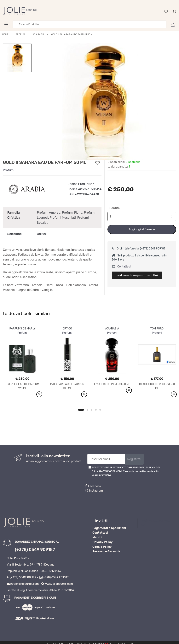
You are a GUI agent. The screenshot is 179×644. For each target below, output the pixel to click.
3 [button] (92, 410)
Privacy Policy (102, 542)
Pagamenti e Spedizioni (109, 528)
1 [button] (81, 410)
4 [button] (96, 410)
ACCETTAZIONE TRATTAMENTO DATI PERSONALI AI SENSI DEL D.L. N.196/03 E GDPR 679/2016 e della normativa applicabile (126, 471)
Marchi (97, 537)
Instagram (94, 491)
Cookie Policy (102, 547)
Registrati (134, 459)
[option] (104, 101)
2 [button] (87, 410)
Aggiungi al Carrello (142, 229)
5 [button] (100, 410)
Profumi (9, 170)
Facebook (93, 486)
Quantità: (114, 208)
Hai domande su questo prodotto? (137, 275)
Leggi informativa (102, 475)
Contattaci (121, 267)
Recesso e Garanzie (106, 551)
